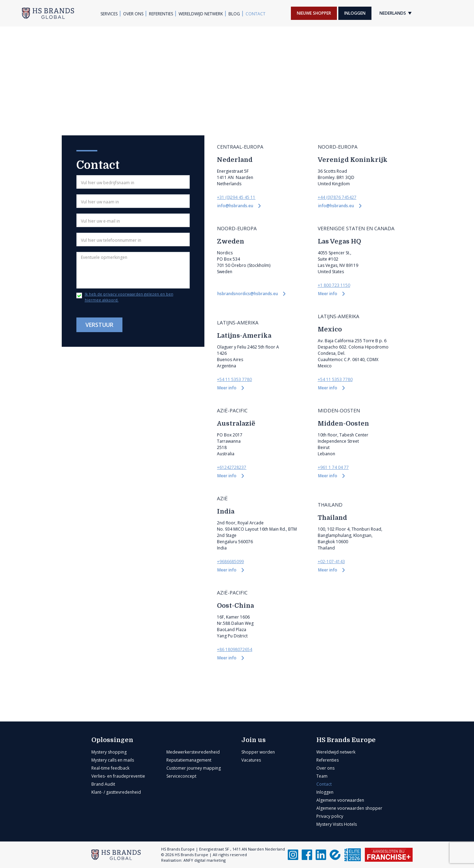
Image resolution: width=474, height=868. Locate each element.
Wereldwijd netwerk (201, 14)
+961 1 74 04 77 (333, 467)
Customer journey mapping (194, 768)
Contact (255, 14)
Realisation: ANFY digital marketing (193, 860)
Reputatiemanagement (189, 760)
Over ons (133, 14)
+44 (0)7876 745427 (337, 197)
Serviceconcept (181, 776)
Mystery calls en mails (113, 760)
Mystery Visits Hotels (337, 824)
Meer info (328, 294)
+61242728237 (232, 467)
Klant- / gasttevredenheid (116, 792)
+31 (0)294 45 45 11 (236, 197)
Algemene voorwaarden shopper (349, 808)
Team (322, 776)
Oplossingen (112, 740)
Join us (254, 740)
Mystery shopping (109, 752)
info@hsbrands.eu (236, 206)
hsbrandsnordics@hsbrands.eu (248, 294)
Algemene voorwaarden (340, 800)
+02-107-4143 (331, 562)
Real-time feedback (110, 768)
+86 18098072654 (235, 649)
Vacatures (251, 760)
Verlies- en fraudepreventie (118, 776)
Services (109, 14)
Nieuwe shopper (314, 13)
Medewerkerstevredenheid (193, 752)
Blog (234, 14)
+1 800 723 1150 (334, 285)
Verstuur (99, 325)
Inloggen (355, 13)
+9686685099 (230, 562)
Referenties (161, 14)
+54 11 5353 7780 (234, 379)
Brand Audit (103, 784)
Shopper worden (258, 752)
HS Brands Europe (346, 740)
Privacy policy (330, 816)
